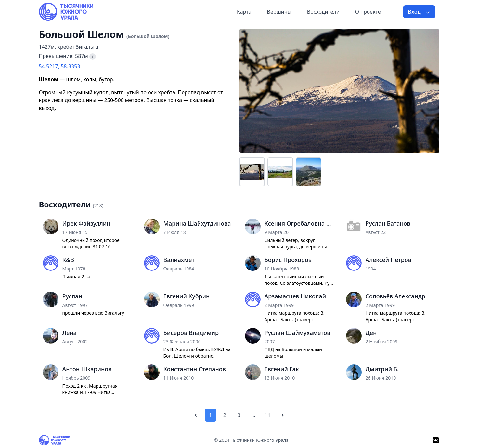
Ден (371, 333)
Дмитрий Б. (382, 369)
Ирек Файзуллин (86, 223)
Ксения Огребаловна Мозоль (299, 223)
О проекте (368, 12)
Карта (244, 12)
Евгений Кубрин (187, 296)
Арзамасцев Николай (295, 296)
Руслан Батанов (388, 223)
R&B (68, 260)
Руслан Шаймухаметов (297, 333)
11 (267, 415)
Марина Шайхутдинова (197, 223)
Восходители (323, 12)
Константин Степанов (195, 369)
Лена (70, 333)
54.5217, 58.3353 (60, 66)
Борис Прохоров (288, 260)
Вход (419, 12)
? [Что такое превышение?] (92, 56)
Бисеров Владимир (191, 333)
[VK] (436, 440)
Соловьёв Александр (395, 296)
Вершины (279, 12)
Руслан (72, 296)
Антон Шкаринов (87, 369)
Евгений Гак (282, 369)
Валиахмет (179, 260)
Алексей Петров (388, 260)
